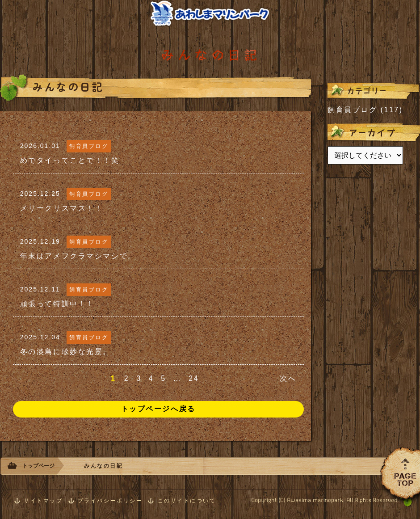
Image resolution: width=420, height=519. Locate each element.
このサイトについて (187, 501)
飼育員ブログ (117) (365, 110)
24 (194, 378)
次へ (288, 378)
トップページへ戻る (158, 409)
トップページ (38, 466)
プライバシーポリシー (110, 501)
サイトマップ (43, 501)
